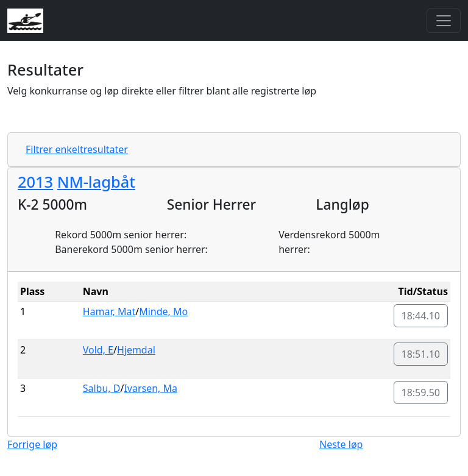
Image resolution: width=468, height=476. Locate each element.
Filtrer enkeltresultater (77, 149)
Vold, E (98, 350)
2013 (35, 182)
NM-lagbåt (96, 182)
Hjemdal (136, 350)
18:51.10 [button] (421, 354)
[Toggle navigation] (444, 21)
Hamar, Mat (109, 311)
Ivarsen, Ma (151, 388)
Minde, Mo (163, 311)
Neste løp (341, 444)
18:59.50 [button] (421, 393)
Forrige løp (32, 444)
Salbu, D (102, 388)
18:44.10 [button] (421, 316)
